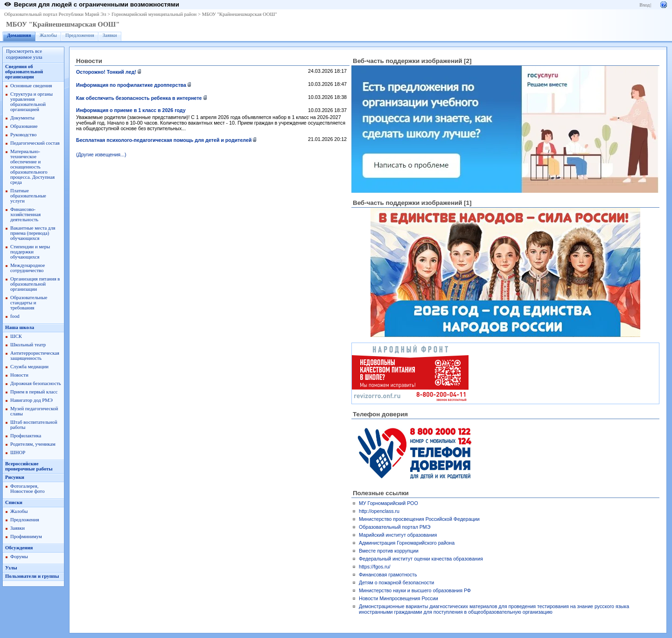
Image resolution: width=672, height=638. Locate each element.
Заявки (110, 35)
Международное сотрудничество (28, 268)
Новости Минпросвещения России (399, 598)
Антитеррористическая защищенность (35, 356)
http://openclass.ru (379, 511)
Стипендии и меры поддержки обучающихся (30, 252)
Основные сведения (31, 86)
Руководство (23, 135)
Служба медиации (29, 367)
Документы (22, 118)
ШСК (16, 336)
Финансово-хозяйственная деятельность (25, 214)
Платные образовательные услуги (28, 196)
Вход (644, 5)
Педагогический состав (35, 143)
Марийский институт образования (398, 535)
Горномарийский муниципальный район (154, 14)
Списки (14, 502)
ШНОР (18, 452)
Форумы (19, 557)
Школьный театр (28, 345)
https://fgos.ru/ (375, 567)
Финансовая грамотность (388, 575)
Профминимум (26, 536)
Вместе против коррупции (389, 551)
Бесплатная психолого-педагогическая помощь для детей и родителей (164, 140)
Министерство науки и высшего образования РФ (415, 590)
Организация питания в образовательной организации (35, 284)
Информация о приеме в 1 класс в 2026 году (131, 110)
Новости (19, 375)
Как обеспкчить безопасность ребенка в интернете (139, 98)
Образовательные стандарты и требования (29, 303)
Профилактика (26, 436)
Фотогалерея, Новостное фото (27, 489)
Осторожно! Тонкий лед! (106, 72)
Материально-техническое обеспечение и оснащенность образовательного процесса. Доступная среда (32, 167)
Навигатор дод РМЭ (31, 400)
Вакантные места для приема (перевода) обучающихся (33, 233)
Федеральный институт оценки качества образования (421, 559)
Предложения (80, 35)
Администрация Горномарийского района (407, 543)
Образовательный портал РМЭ (395, 527)
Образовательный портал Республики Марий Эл (55, 14)
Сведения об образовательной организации (24, 72)
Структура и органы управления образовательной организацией (31, 102)
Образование (24, 126)
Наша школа (20, 327)
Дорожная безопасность (36, 383)
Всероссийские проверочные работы (29, 466)
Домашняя (19, 35)
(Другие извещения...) (101, 154)
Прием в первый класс (34, 392)
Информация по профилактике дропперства (131, 85)
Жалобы (48, 35)
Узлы (11, 568)
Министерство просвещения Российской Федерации (419, 519)
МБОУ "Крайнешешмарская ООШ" (240, 14)
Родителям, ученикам (33, 444)
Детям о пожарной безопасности (396, 582)
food (15, 316)
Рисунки (15, 477)
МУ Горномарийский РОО (388, 503)
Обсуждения (19, 548)
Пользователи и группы (32, 576)
